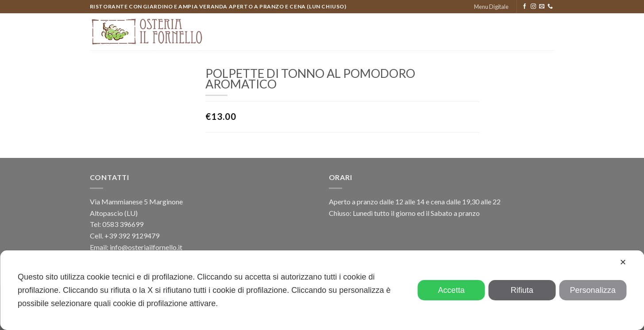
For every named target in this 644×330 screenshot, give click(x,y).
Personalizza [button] (593, 290)
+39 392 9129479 (132, 236)
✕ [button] (623, 262)
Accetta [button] (451, 290)
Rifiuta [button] (522, 290)
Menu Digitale (491, 7)
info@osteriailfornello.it (146, 247)
